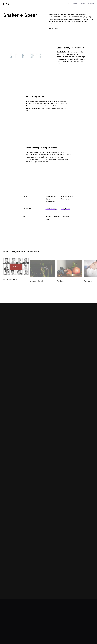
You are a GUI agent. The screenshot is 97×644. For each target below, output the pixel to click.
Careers (83, 4)
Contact (91, 4)
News (75, 4)
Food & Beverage (51, 209)
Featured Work (31, 252)
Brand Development (67, 196)
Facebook (66, 217)
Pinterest (57, 217)
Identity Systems (51, 196)
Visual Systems (65, 199)
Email (47, 219)
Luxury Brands (65, 209)
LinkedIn (48, 217)
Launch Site (53, 29)
